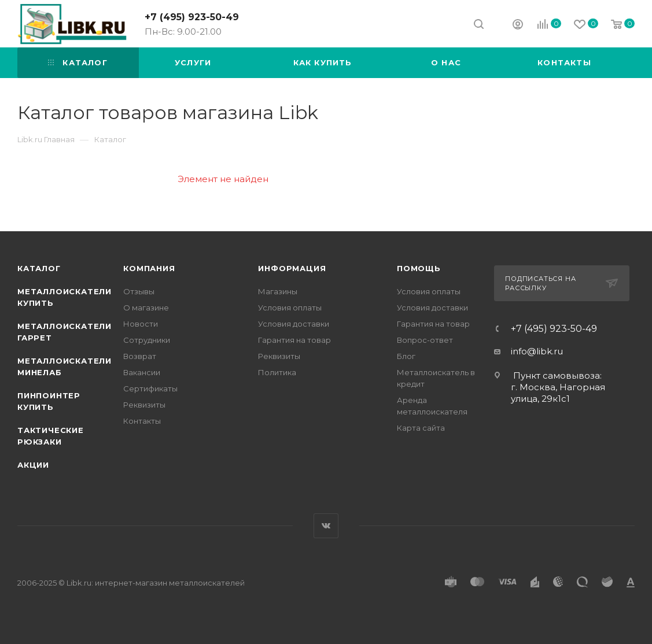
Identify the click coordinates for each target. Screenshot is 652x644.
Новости (141, 324)
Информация (292, 268)
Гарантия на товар (294, 340)
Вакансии (142, 372)
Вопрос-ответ (425, 340)
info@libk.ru (537, 351)
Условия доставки (294, 324)
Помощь (419, 268)
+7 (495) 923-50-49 (192, 17)
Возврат (140, 356)
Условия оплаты (290, 308)
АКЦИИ (33, 465)
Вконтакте (326, 526)
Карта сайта (421, 428)
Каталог (39, 268)
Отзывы (139, 291)
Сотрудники (147, 340)
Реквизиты (144, 405)
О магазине (146, 308)
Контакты (142, 421)
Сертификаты (150, 388)
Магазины (278, 291)
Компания (149, 268)
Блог (406, 356)
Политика (277, 372)
